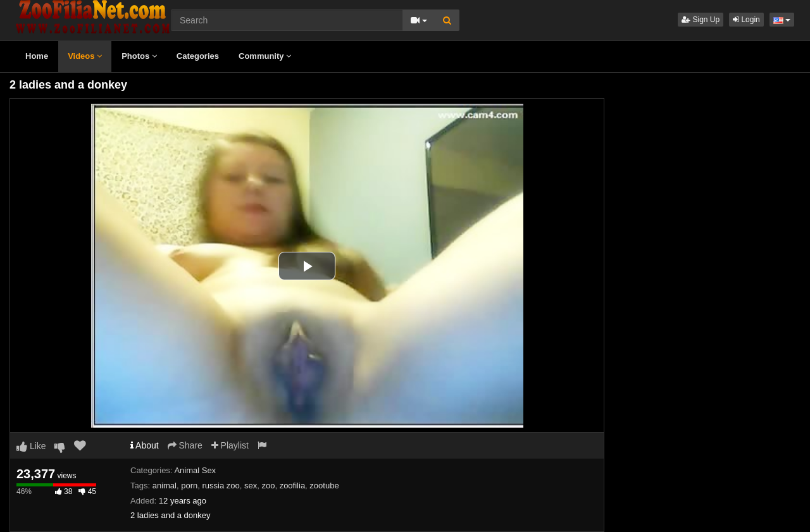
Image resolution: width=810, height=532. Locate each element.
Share (185, 445)
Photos (139, 56)
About (145, 445)
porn (189, 486)
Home (37, 56)
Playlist (230, 445)
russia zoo (221, 486)
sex (251, 486)
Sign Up (701, 20)
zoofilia (292, 486)
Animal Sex (195, 470)
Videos (85, 56)
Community (265, 56)
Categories (198, 56)
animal (165, 486)
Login (746, 20)
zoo (268, 486)
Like (31, 446)
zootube (324, 486)
